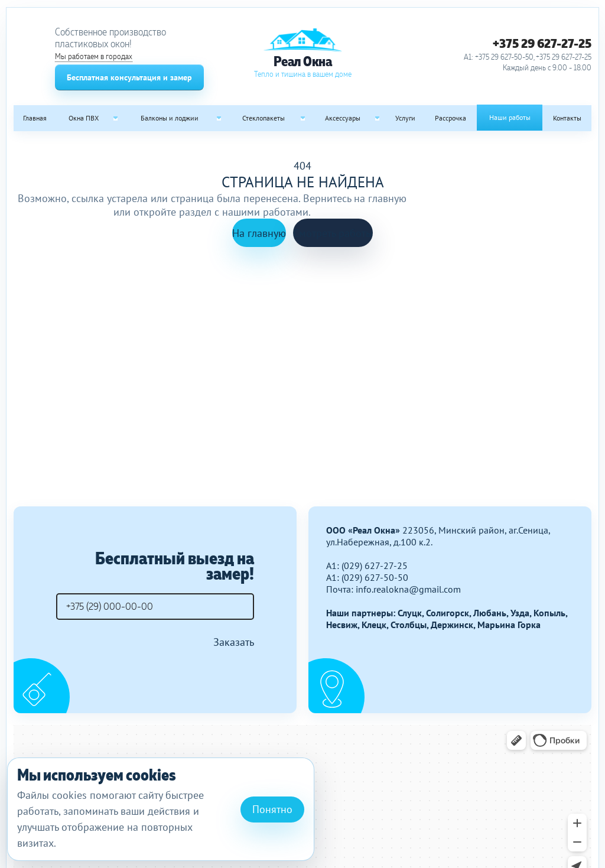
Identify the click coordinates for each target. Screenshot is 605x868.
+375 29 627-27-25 (542, 43)
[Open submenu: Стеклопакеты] (302, 118)
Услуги (405, 118)
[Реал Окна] (302, 53)
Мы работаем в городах (94, 56)
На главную (259, 233)
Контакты (567, 118)
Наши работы (510, 117)
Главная (35, 118)
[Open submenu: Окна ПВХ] (115, 118)
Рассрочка (451, 118)
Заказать (234, 642)
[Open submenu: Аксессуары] (378, 118)
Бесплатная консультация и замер (129, 77)
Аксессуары (343, 118)
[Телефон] (155, 607)
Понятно (272, 809)
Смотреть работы (333, 233)
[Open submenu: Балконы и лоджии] (219, 118)
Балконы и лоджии (170, 118)
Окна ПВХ (84, 118)
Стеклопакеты (264, 118)
